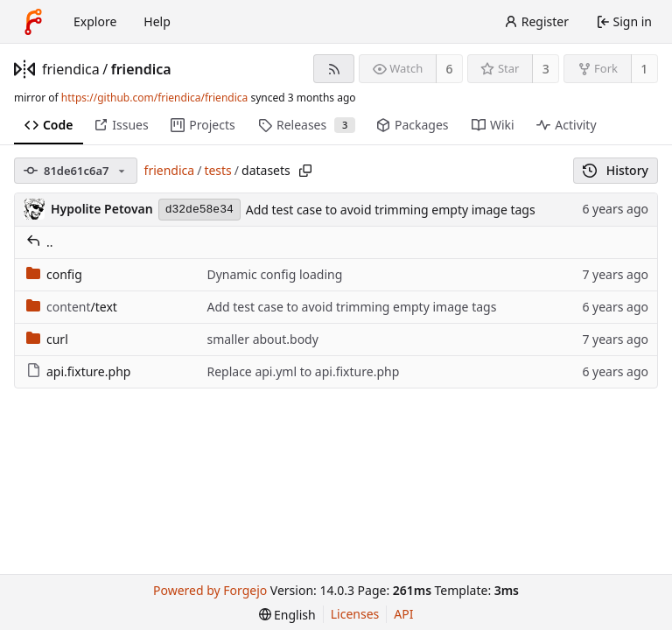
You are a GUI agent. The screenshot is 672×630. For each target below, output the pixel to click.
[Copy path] (305, 171)
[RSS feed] (334, 69)
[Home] (33, 22)
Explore (95, 21)
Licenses (355, 614)
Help (157, 21)
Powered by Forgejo (210, 590)
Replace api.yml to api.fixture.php (303, 371)
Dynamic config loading (274, 274)
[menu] (287, 615)
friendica (71, 69)
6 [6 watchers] (450, 69)
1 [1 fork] (644, 69)
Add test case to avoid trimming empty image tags (391, 210)
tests (217, 170)
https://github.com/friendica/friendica (154, 98)
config (54, 274)
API (403, 614)
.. (40, 242)
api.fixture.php (78, 371)
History (616, 170)
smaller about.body (262, 339)
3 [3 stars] (546, 69)
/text (72, 307)
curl (47, 339)
